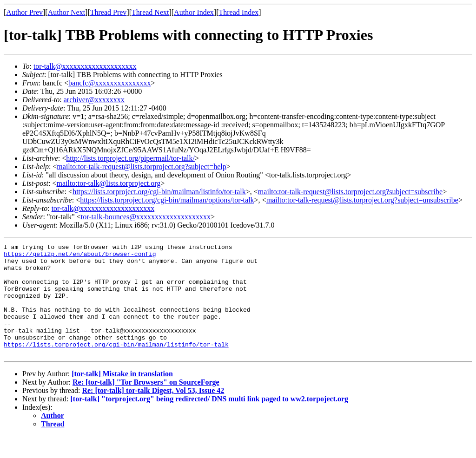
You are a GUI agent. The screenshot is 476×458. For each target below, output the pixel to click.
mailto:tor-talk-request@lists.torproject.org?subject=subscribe (350, 192)
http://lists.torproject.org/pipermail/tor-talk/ (130, 158)
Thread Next (150, 12)
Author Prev (24, 12)
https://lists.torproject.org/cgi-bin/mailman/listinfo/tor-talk (159, 192)
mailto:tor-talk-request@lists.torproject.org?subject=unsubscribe (362, 200)
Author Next (66, 12)
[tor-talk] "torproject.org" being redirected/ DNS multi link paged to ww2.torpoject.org (210, 421)
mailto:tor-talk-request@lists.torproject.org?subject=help (141, 167)
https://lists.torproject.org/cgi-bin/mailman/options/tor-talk (167, 200)
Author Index (194, 12)
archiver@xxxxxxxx (94, 100)
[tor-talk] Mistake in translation (122, 396)
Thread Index (239, 12)
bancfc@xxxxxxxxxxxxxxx (109, 83)
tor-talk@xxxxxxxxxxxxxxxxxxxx (85, 66)
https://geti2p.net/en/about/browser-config (80, 256)
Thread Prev (109, 12)
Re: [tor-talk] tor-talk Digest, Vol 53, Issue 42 (153, 413)
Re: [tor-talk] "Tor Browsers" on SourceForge (146, 404)
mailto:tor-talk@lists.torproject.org (108, 183)
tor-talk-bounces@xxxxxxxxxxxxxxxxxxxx (146, 217)
